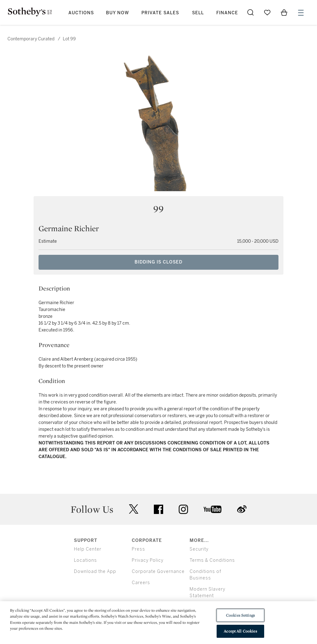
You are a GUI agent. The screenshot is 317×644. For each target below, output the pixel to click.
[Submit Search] (250, 12)
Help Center (88, 549)
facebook (158, 509)
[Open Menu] (301, 13)
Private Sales (160, 13)
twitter (134, 509)
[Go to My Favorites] (267, 12)
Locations (85, 560)
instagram (183, 509)
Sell (198, 13)
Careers (141, 583)
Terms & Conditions (212, 560)
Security (199, 549)
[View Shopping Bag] (284, 12)
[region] (158, 623)
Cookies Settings (240, 615)
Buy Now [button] (117, 13)
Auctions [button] (81, 13)
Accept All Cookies (240, 631)
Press (138, 549)
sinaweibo (242, 509)
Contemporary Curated (31, 39)
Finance (227, 13)
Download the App (95, 572)
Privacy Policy (148, 560)
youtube (213, 509)
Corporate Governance (158, 572)
